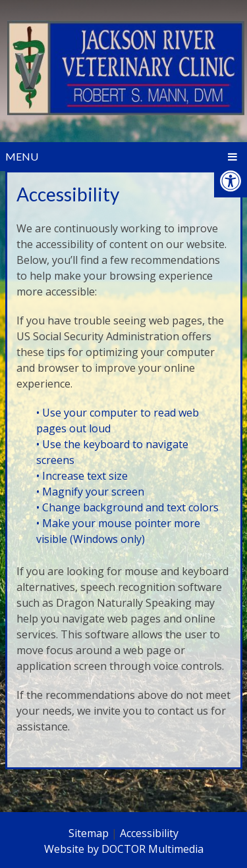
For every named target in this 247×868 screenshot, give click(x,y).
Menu (22, 156)
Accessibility (149, 833)
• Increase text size (83, 476)
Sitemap (89, 833)
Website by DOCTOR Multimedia (124, 849)
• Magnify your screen (92, 492)
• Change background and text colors (129, 507)
